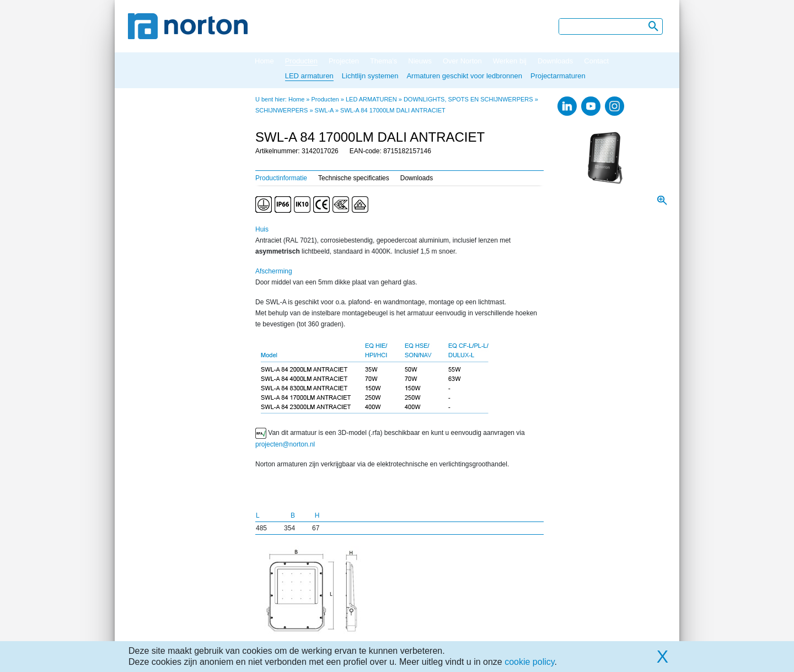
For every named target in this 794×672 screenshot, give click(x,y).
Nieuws (420, 61)
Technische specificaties (354, 178)
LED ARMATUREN (371, 99)
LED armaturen (309, 76)
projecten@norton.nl (285, 444)
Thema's (383, 61)
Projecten (344, 61)
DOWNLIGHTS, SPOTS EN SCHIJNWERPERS (468, 99)
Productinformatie (281, 178)
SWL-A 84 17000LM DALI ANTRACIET (393, 110)
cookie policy (529, 662)
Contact (596, 61)
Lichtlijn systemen (370, 76)
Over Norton (462, 61)
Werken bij (510, 61)
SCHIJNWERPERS (281, 110)
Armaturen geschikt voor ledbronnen (464, 76)
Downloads (555, 61)
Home (264, 61)
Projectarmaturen (558, 76)
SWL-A (324, 110)
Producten (301, 61)
